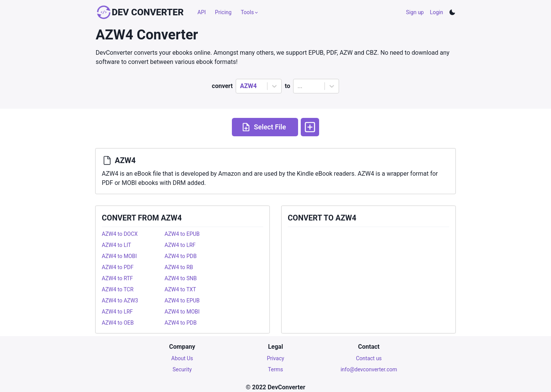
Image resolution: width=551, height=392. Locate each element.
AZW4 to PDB (181, 256)
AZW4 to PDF (118, 267)
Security (182, 369)
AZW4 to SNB (181, 278)
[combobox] (241, 86)
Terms (275, 369)
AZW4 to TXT (180, 289)
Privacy (275, 358)
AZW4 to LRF (180, 245)
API (202, 12)
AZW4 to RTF (117, 278)
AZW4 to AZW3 (120, 301)
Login (436, 12)
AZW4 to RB (179, 267)
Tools (250, 12)
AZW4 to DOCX (120, 234)
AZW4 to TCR (118, 289)
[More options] (310, 127)
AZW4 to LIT (117, 245)
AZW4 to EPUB (182, 234)
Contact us (369, 358)
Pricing (223, 12)
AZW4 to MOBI (119, 256)
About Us (182, 358)
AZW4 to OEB (118, 323)
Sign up (415, 12)
